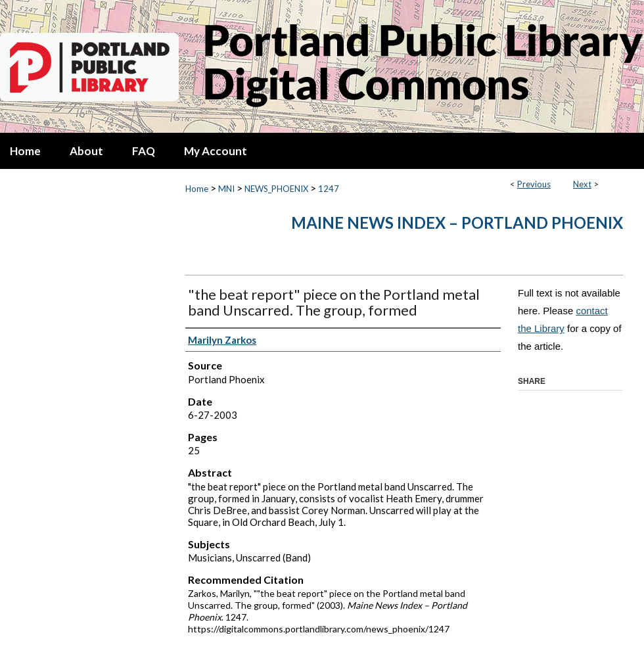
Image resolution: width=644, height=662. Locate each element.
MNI (226, 189)
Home (197, 189)
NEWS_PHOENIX (276, 189)
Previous (534, 184)
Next (582, 184)
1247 (329, 189)
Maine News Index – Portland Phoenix (457, 223)
